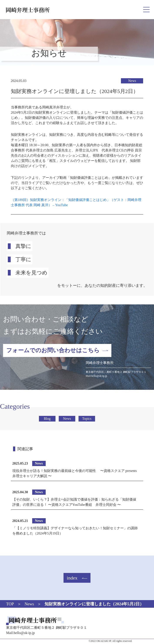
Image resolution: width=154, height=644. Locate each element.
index (72, 578)
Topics (87, 419)
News (132, 81)
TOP (10, 604)
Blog (47, 419)
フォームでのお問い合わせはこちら (53, 350)
